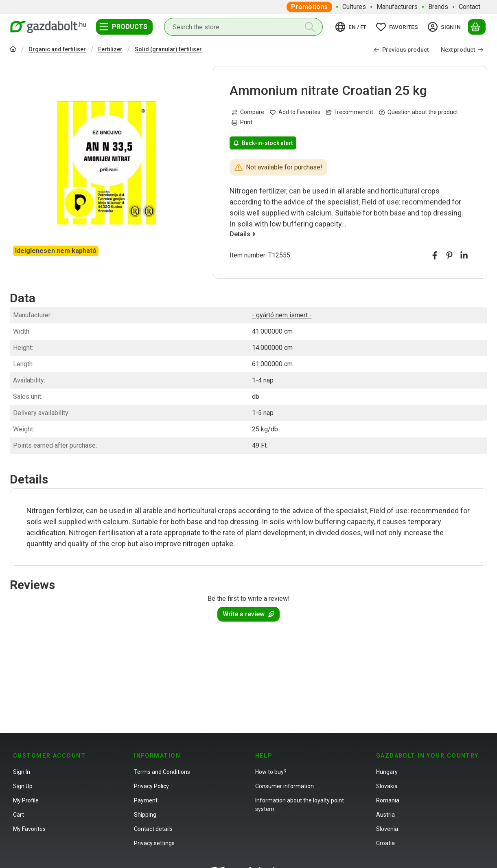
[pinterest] (449, 256)
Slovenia (387, 829)
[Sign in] (446, 27)
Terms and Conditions (162, 772)
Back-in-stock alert (263, 143)
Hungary (387, 772)
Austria (385, 815)
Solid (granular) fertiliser (168, 49)
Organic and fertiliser (57, 49)
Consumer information (285, 786)
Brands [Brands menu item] (438, 7)
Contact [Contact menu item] (470, 7)
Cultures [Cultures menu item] (354, 7)
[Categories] (124, 27)
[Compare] (248, 113)
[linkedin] (464, 256)
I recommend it (350, 112)
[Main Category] (13, 50)
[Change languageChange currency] (352, 27)
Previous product (401, 50)
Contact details (153, 829)
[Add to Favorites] (295, 113)
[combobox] (243, 27)
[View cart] (477, 27)
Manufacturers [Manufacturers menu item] (397, 7)
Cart (19, 815)
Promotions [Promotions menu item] (309, 7)
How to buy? (271, 772)
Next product (462, 50)
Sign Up (23, 786)
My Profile (26, 800)
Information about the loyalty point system (300, 805)
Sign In (22, 772)
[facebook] (435, 256)
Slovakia (387, 786)
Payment (146, 800)
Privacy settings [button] (154, 843)
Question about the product (418, 112)
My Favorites (29, 829)
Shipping (145, 815)
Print (242, 123)
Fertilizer (110, 49)
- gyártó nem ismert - (282, 315)
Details (243, 234)
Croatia (385, 843)
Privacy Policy (151, 786)
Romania (388, 800)
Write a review (248, 614)
